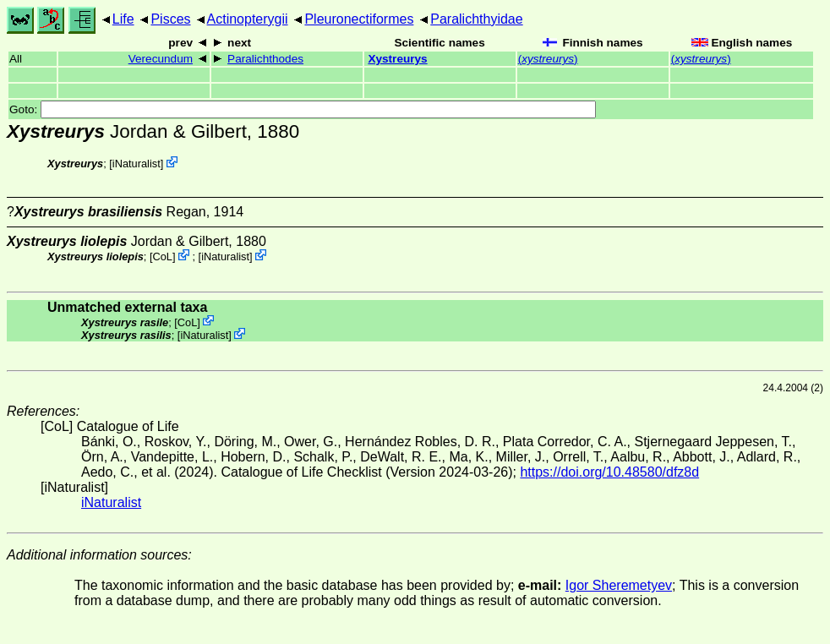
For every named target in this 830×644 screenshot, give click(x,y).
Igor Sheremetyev (619, 585)
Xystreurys (397, 59)
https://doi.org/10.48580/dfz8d (609, 472)
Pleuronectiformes (359, 19)
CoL (163, 257)
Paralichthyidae (476, 19)
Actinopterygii (248, 19)
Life (123, 19)
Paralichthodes (265, 59)
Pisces (170, 19)
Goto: (303, 109)
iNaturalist (137, 164)
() (548, 59)
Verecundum (161, 59)
